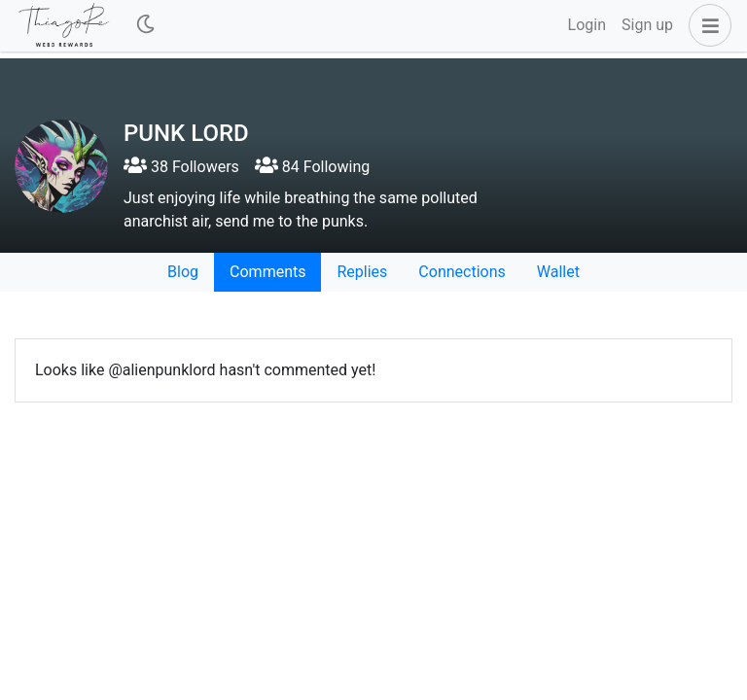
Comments (267, 272)
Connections (462, 272)
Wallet (558, 272)
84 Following (312, 167)
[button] (706, 25)
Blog (183, 272)
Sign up (647, 25)
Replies (362, 272)
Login (587, 25)
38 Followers (181, 167)
